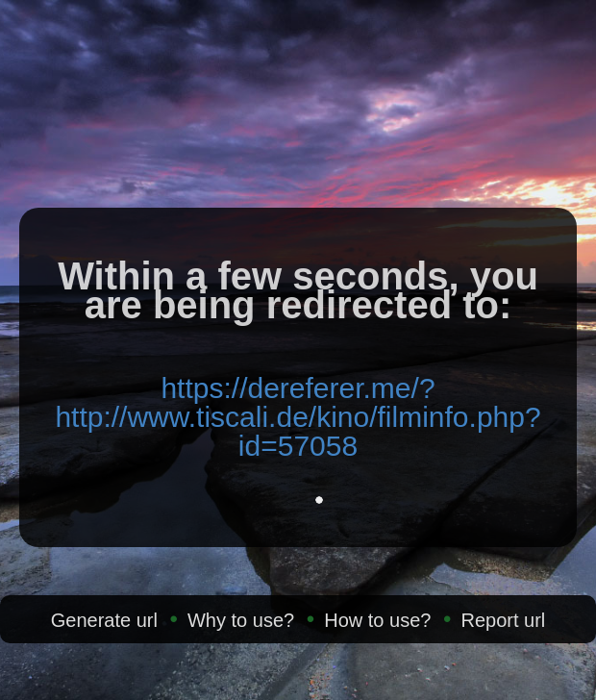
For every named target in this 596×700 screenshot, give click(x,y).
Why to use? (241, 620)
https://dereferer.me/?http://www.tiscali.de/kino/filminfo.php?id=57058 (298, 417)
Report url (503, 620)
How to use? (377, 620)
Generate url (104, 620)
